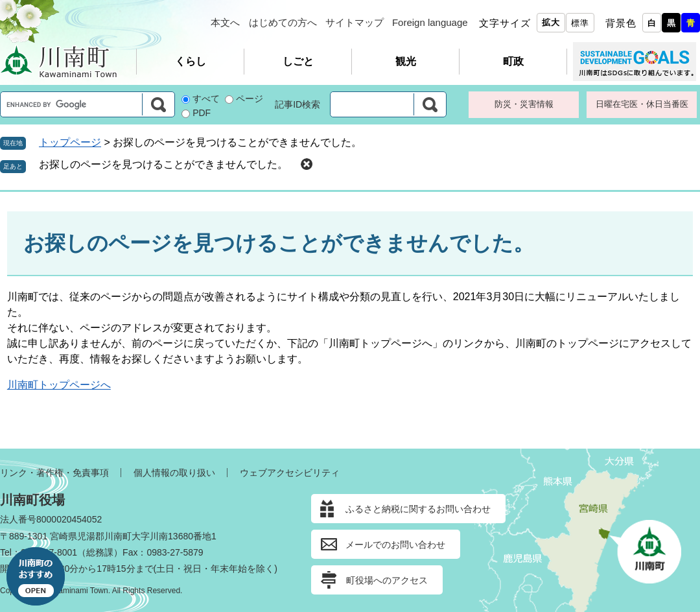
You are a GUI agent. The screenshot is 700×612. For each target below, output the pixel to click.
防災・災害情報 (524, 104)
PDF (202, 113)
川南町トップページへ (59, 385)
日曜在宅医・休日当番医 (642, 104)
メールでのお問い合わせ (395, 545)
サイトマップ (355, 22)
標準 (580, 23)
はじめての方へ (283, 22)
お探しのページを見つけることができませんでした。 (163, 164)
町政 (513, 61)
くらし (191, 61)
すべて (206, 99)
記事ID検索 (297, 104)
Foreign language (430, 22)
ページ (250, 99)
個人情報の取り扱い (174, 473)
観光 (406, 61)
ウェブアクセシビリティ (290, 473)
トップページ (70, 142)
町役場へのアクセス (387, 580)
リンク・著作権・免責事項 (54, 473)
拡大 (551, 22)
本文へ (225, 22)
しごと (298, 61)
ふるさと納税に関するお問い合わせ (418, 509)
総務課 (100, 552)
